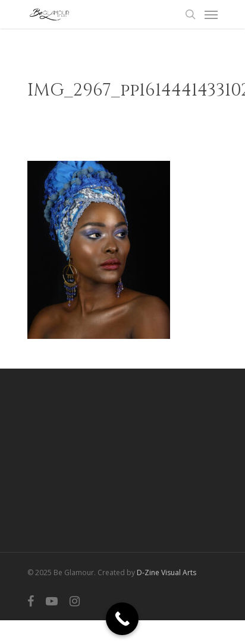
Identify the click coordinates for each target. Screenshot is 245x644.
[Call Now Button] (122, 619)
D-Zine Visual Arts (167, 572)
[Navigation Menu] (211, 14)
